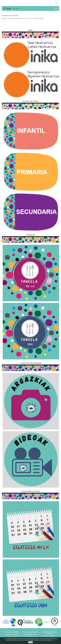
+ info (53, 640)
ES (17, 9)
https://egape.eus (29, 18)
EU (14, 9)
